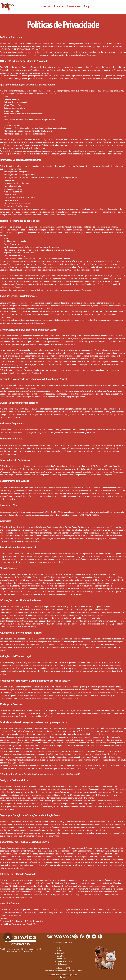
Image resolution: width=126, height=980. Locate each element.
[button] (46, 7)
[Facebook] (82, 936)
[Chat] (8, 937)
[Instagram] (75, 936)
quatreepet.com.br (98, 44)
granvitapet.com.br (82, 44)
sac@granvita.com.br (56, 913)
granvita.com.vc (113, 44)
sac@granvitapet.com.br (114, 391)
